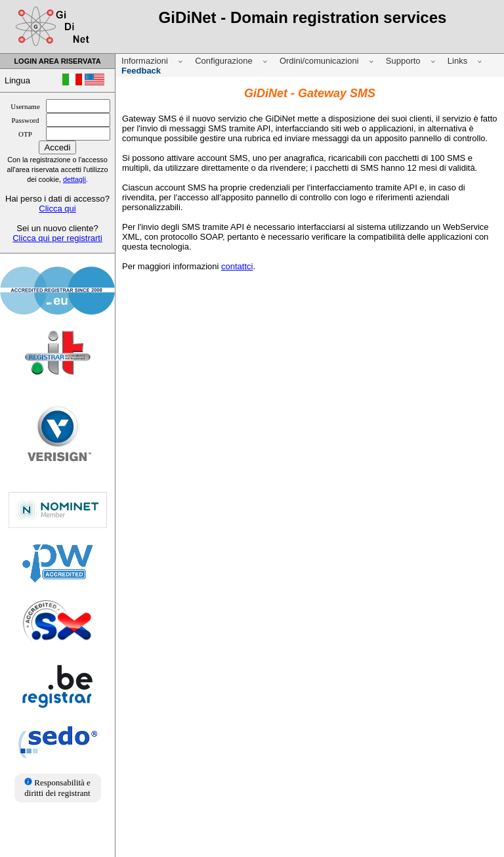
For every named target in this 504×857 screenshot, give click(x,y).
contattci (237, 266)
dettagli (74, 179)
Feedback (141, 71)
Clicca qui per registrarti (57, 238)
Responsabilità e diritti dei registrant (57, 788)
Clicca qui (57, 209)
